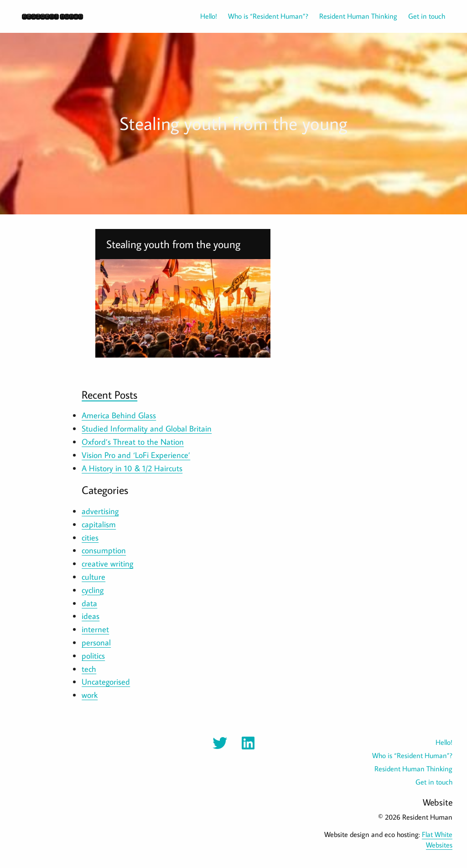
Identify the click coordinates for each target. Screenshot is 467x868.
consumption (104, 550)
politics (93, 656)
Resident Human (52, 16)
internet (95, 629)
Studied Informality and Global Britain (147, 429)
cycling (93, 590)
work (90, 695)
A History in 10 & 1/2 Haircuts (132, 468)
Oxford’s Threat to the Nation (133, 442)
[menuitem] (203, 16)
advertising (100, 511)
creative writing (107, 564)
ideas (91, 616)
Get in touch (427, 16)
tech (89, 669)
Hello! (209, 16)
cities (90, 538)
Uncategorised (106, 682)
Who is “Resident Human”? (268, 16)
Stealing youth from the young (173, 244)
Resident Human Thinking (358, 16)
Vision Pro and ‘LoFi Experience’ (136, 455)
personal (96, 642)
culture (93, 577)
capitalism (99, 524)
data (89, 603)
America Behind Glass (119, 415)
